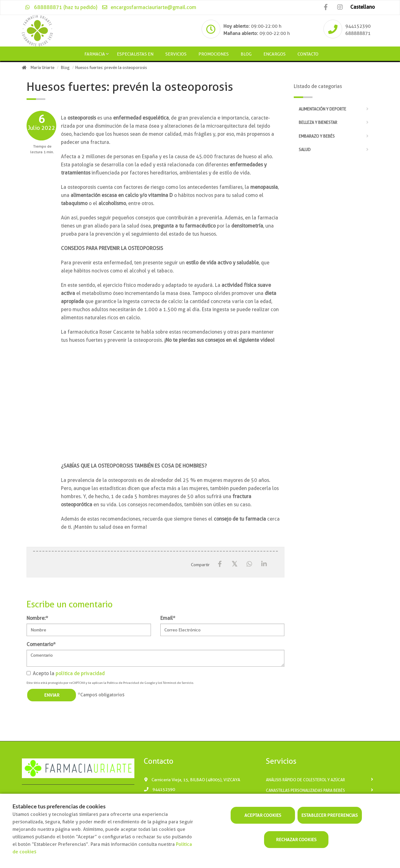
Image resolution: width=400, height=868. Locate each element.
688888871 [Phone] (358, 33)
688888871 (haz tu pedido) (61, 7)
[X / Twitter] (235, 564)
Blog (246, 54)
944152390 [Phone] (358, 26)
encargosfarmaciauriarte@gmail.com (149, 7)
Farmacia (95, 54)
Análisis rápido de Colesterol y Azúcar (305, 780)
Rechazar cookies (296, 840)
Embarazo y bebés (317, 136)
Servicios (176, 54)
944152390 (159, 789)
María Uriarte (42, 68)
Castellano (362, 7)
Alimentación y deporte (322, 109)
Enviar (52, 695)
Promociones (214, 54)
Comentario (41, 644)
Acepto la (66, 673)
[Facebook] (220, 564)
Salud (305, 150)
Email (168, 618)
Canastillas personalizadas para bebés (305, 790)
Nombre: (37, 618)
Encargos (275, 54)
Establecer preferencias (330, 815)
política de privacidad (80, 673)
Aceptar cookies (263, 815)
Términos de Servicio (178, 683)
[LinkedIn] (264, 564)
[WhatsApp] (249, 564)
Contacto (308, 54)
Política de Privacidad (123, 683)
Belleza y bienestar (318, 123)
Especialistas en (135, 54)
